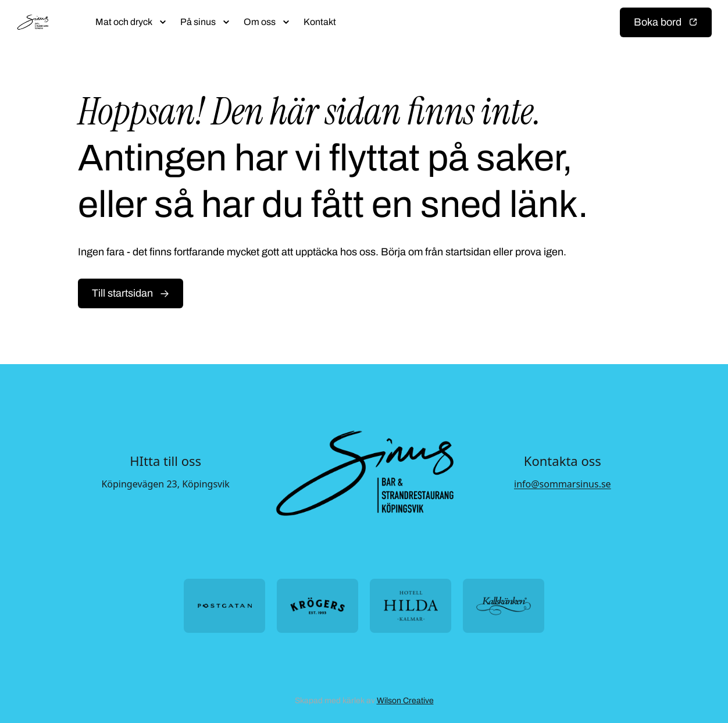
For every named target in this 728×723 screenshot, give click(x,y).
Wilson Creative (405, 701)
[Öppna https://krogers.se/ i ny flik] (317, 606)
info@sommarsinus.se (563, 484)
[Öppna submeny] (163, 22)
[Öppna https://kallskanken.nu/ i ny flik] (504, 606)
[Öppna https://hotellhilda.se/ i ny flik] (411, 606)
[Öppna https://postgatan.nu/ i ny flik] (224, 606)
